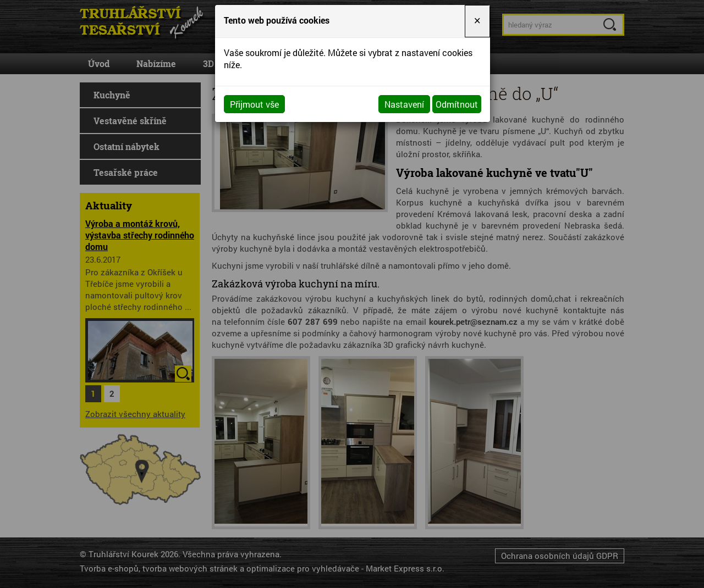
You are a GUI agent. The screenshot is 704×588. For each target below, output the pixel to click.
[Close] (477, 21)
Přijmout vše (254, 104)
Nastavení (404, 104)
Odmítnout (457, 104)
